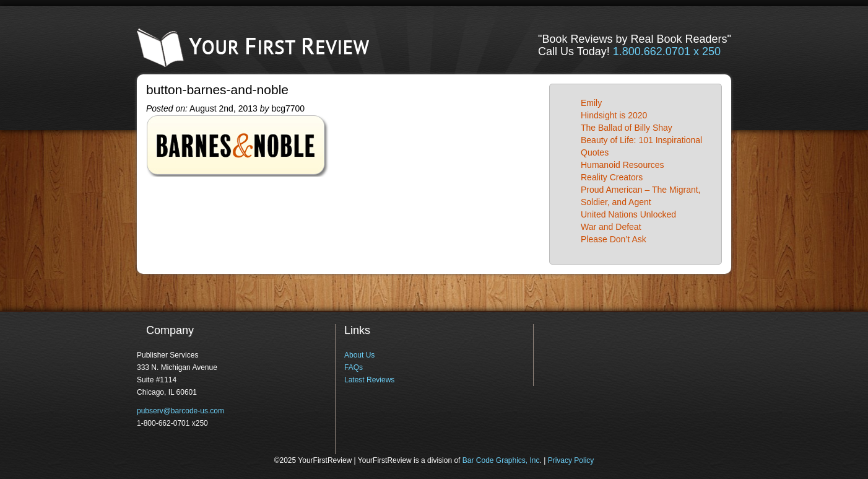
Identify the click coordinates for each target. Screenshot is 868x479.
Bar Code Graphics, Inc (501, 460)
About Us (359, 355)
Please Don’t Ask (614, 239)
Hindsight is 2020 (614, 115)
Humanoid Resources (623, 165)
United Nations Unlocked (628, 214)
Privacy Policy (571, 460)
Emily (591, 103)
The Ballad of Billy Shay (627, 128)
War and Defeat (611, 227)
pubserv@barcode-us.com (180, 411)
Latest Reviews (369, 380)
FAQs (354, 367)
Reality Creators (612, 177)
